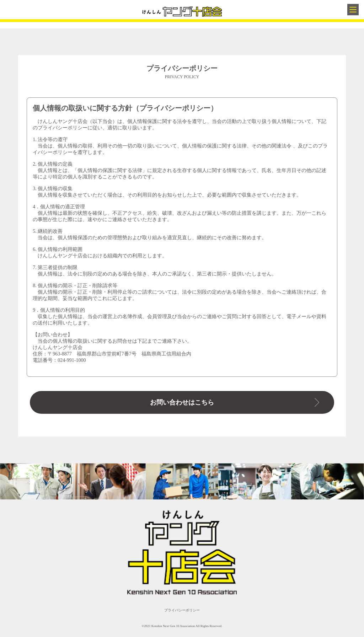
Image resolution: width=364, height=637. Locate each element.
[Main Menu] (353, 10)
